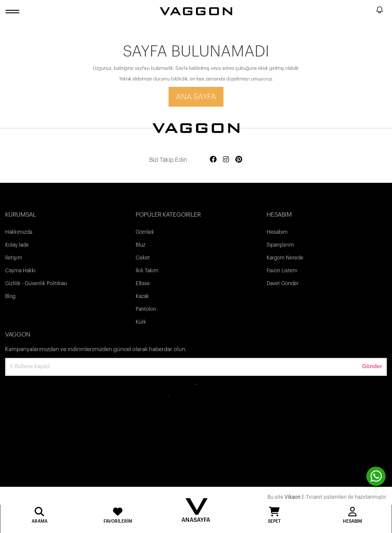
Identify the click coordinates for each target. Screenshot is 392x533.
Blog (10, 296)
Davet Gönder (283, 283)
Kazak (142, 296)
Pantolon (146, 309)
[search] (368, 11)
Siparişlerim (280, 245)
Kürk (141, 322)
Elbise (143, 283)
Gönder (372, 366)
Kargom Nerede (285, 258)
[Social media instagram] (226, 160)
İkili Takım (147, 271)
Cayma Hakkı (20, 271)
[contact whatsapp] (376, 476)
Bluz (141, 245)
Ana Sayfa (196, 97)
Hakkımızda (19, 232)
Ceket (143, 258)
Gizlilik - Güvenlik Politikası (36, 283)
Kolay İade (17, 245)
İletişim (14, 258)
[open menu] (14, 11)
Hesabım (277, 232)
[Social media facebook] (213, 160)
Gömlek (145, 232)
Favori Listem (282, 271)
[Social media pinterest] (239, 160)
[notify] (380, 11)
